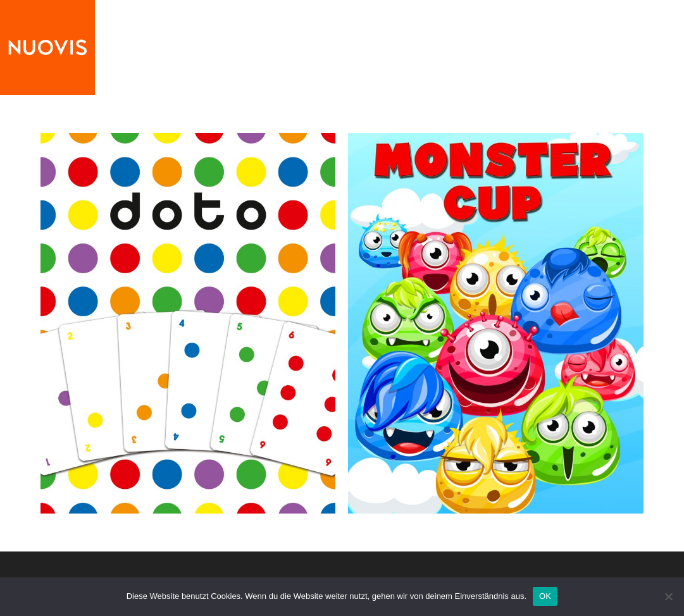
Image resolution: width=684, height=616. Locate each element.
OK (545, 596)
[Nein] (668, 596)
